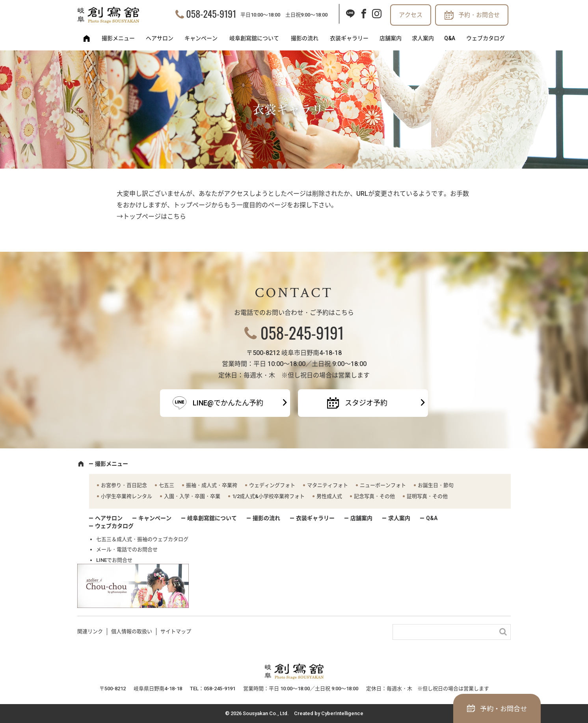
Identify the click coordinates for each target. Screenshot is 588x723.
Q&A (450, 38)
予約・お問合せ (479, 15)
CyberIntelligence (342, 713)
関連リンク (90, 631)
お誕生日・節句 (436, 485)
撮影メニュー (118, 38)
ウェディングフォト (272, 485)
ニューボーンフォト (383, 485)
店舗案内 (391, 38)
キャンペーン (201, 38)
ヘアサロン (160, 38)
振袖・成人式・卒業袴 (212, 485)
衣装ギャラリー (349, 38)
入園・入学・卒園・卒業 (192, 496)
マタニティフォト (327, 485)
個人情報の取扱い (132, 631)
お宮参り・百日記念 (124, 485)
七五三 (167, 485)
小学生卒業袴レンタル (127, 496)
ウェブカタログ (486, 38)
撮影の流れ (305, 38)
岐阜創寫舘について (254, 38)
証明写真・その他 (427, 496)
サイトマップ (176, 631)
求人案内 (423, 38)
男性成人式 (329, 496)
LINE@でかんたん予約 (228, 403)
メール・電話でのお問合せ (127, 549)
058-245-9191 (211, 13)
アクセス (411, 15)
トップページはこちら (154, 217)
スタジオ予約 (366, 403)
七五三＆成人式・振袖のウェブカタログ (142, 539)
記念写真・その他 (374, 496)
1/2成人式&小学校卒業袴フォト (268, 496)
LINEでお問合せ (114, 560)
